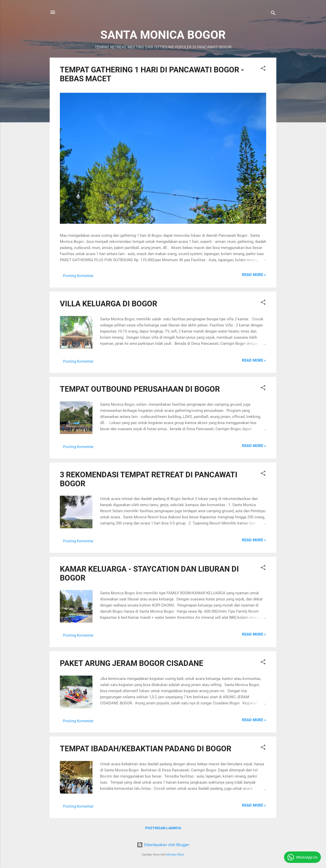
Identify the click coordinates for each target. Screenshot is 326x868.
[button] (263, 69)
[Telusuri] (273, 14)
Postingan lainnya (163, 828)
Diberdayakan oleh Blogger (163, 845)
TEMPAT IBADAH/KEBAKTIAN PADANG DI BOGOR (146, 749)
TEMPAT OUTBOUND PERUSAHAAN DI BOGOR (140, 389)
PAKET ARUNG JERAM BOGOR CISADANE (132, 663)
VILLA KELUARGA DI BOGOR (108, 304)
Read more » (254, 275)
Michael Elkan (175, 855)
